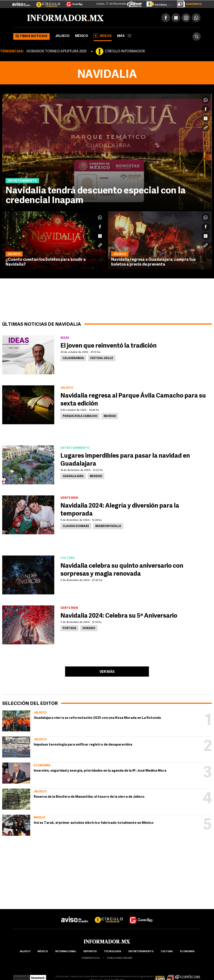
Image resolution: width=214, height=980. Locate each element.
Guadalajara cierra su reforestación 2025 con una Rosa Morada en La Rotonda (97, 718)
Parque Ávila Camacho (80, 416)
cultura (167, 952)
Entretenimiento (141, 952)
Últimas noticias (31, 36)
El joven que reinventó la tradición (109, 346)
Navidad (110, 416)
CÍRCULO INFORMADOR (125, 51)
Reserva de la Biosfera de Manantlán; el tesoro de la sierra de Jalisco (89, 797)
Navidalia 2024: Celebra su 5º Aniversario (119, 616)
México (82, 36)
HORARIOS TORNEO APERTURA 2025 (56, 51)
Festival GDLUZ (102, 358)
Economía (42, 766)
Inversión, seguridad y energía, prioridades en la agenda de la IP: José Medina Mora (100, 771)
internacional (66, 952)
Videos (103, 36)
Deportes (90, 952)
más (124, 36)
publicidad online (120, 958)
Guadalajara (73, 476)
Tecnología (113, 952)
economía (187, 952)
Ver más (107, 672)
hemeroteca (91, 958)
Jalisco (62, 36)
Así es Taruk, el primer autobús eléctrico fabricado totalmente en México (94, 823)
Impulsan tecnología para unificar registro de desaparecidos (83, 745)
